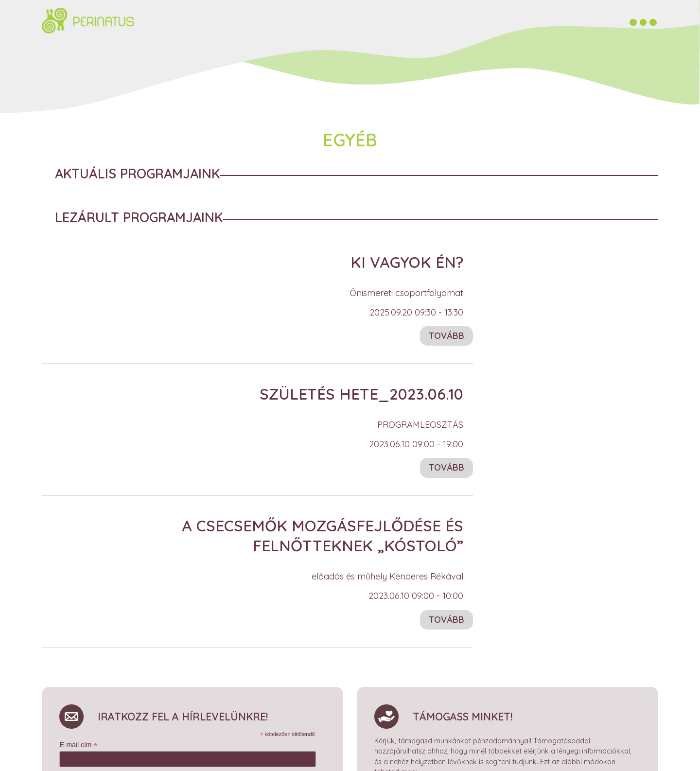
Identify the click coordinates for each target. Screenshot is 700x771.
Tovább (446, 333)
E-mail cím (78, 743)
